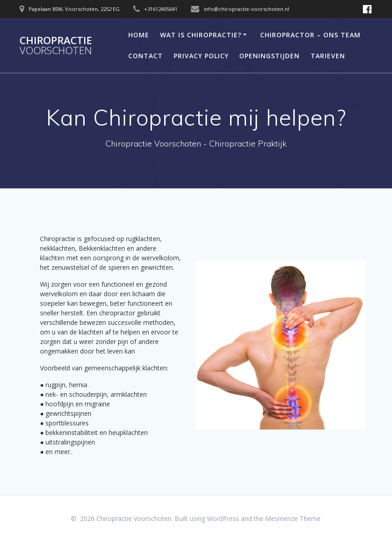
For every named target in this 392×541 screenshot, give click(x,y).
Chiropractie (56, 46)
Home (139, 35)
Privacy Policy (201, 56)
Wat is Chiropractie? (201, 35)
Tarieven (328, 56)
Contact (146, 56)
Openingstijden (269, 56)
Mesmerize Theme (293, 518)
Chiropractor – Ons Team (310, 35)
